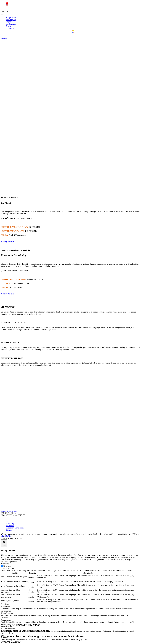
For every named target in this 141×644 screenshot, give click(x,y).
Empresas (9, 22)
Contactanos (10, 28)
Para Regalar (11, 20)
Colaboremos (11, 24)
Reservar (9, 26)
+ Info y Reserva (7, 241)
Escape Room (11, 18)
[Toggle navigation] (2, 14)
